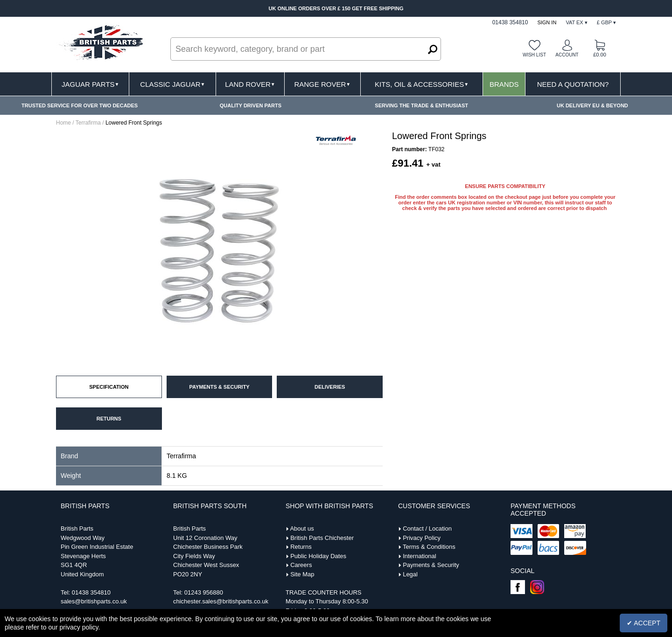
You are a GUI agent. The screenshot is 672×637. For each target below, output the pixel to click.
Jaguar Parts (91, 84)
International (420, 556)
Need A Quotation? (573, 84)
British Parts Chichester (322, 538)
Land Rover (250, 84)
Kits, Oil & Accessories (422, 84)
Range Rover (322, 84)
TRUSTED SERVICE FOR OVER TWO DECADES (80, 105)
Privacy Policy (422, 538)
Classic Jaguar (172, 84)
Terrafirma (88, 123)
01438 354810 (91, 592)
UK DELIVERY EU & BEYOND (592, 105)
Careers (301, 565)
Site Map (302, 574)
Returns (301, 547)
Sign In (547, 22)
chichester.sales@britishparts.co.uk (221, 601)
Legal (410, 574)
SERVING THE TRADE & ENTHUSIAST (421, 105)
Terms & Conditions (429, 547)
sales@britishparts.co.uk (94, 601)
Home (63, 123)
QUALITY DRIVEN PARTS (251, 105)
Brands (504, 84)
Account (567, 55)
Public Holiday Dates (318, 556)
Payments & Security (431, 565)
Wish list (534, 55)
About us (302, 528)
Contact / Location (427, 528)
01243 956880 (204, 592)
